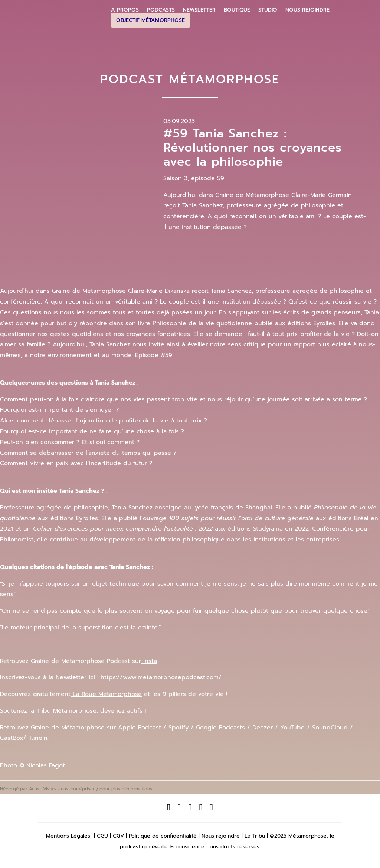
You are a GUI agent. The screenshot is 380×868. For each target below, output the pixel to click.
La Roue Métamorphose (106, 694)
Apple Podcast (140, 728)
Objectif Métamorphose (150, 20)
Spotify (178, 728)
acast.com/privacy (78, 789)
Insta (149, 661)
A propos (125, 10)
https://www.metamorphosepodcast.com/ (160, 677)
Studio (268, 10)
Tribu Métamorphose (65, 711)
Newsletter (199, 10)
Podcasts (161, 10)
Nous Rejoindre (307, 10)
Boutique (237, 10)
